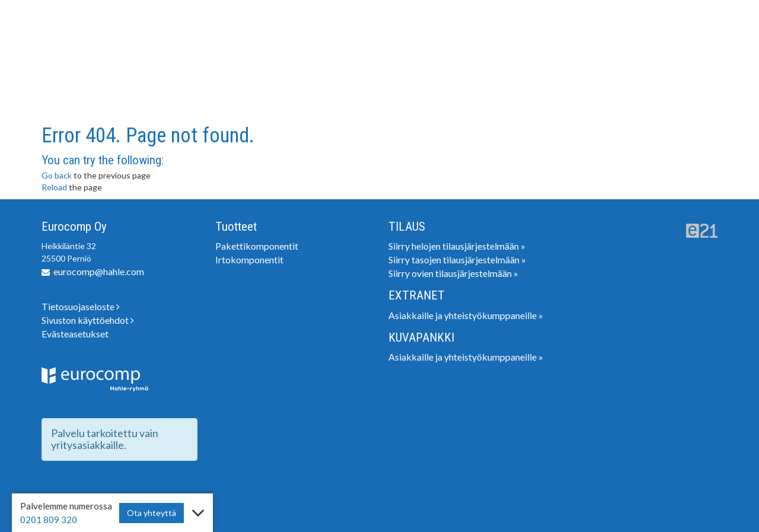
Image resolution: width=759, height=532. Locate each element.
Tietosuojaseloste (81, 306)
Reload (54, 187)
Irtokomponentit (249, 259)
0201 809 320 (49, 520)
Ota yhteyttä (152, 513)
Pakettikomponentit (257, 246)
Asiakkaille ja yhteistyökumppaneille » (466, 315)
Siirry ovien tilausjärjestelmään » (453, 273)
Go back (57, 175)
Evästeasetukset (75, 334)
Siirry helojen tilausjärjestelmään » (457, 246)
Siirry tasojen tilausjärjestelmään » (457, 259)
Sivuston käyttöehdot (88, 320)
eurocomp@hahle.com (99, 271)
